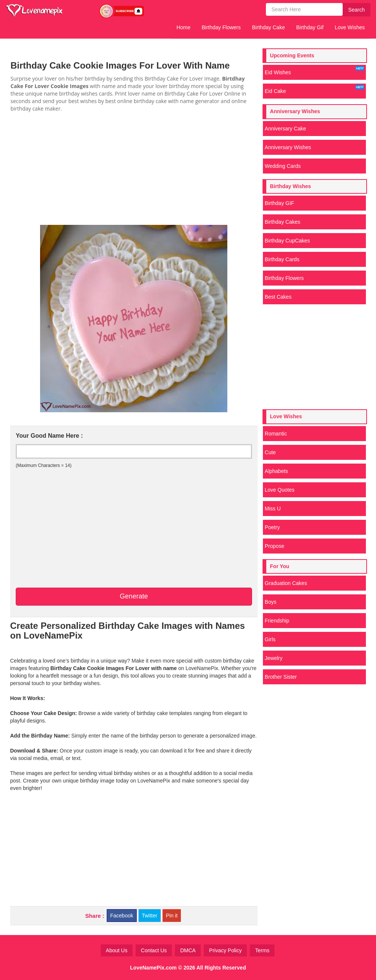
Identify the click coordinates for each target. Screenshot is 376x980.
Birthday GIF (280, 203)
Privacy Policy (225, 950)
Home (183, 27)
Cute (270, 452)
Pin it (172, 916)
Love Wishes (350, 27)
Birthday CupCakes (287, 241)
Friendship (277, 621)
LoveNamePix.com (153, 968)
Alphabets (276, 471)
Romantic (276, 434)
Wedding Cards (283, 166)
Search (357, 10)
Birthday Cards (282, 259)
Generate (134, 596)
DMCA (188, 950)
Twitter (150, 916)
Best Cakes (278, 297)
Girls (270, 639)
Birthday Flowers (221, 27)
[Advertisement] (134, 169)
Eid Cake (314, 90)
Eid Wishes (314, 71)
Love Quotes (280, 490)
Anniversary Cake (286, 129)
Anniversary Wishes (288, 147)
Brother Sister (281, 677)
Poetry (272, 527)
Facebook (122, 916)
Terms (262, 950)
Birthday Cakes (283, 222)
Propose (275, 546)
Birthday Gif (310, 27)
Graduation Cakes (286, 583)
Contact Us (154, 950)
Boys (271, 602)
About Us (117, 950)
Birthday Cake (269, 27)
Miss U (273, 509)
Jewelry (274, 658)
